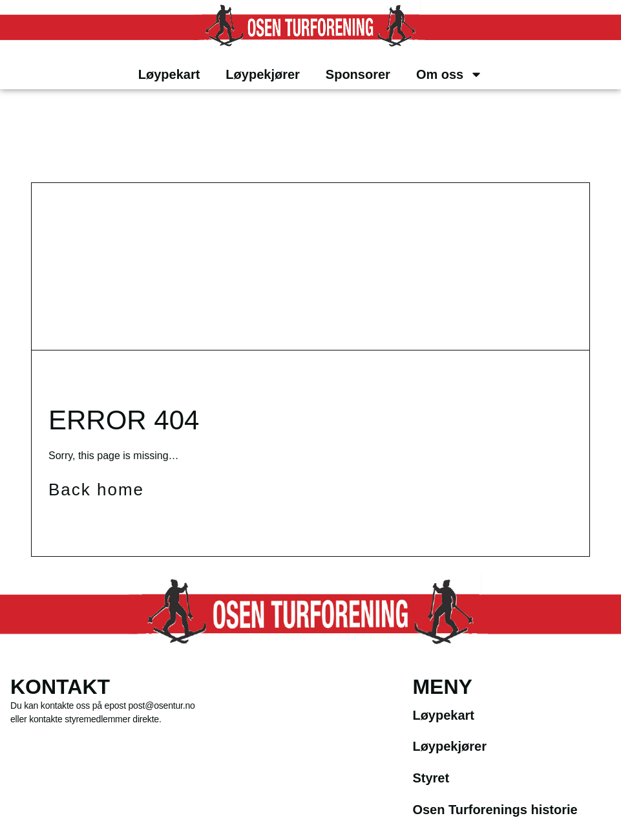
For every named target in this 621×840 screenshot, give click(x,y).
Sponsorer (358, 74)
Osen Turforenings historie (495, 810)
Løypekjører (262, 74)
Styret (431, 778)
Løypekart (169, 74)
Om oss (449, 74)
